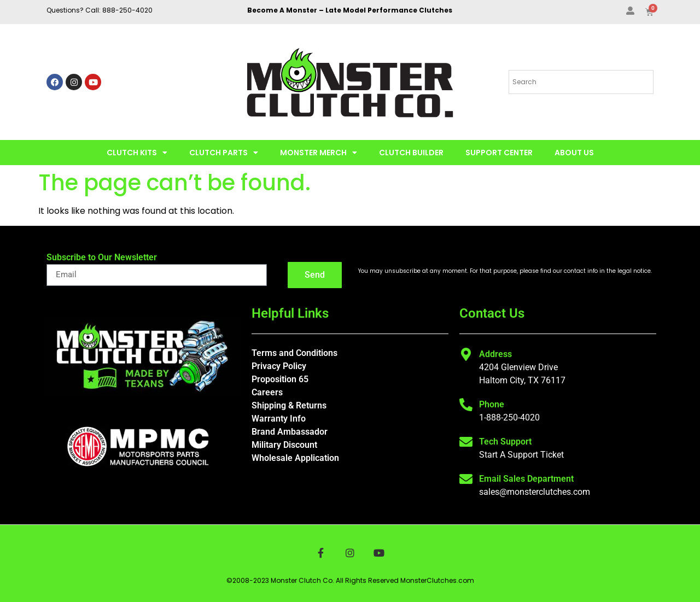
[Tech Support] (466, 442)
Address (495, 354)
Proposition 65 (280, 379)
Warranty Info (279, 419)
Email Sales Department (526, 479)
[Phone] (466, 405)
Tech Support (505, 442)
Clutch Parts (224, 153)
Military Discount (284, 445)
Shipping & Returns (289, 405)
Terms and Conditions (294, 353)
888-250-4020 (127, 10)
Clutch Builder (411, 153)
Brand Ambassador (290, 432)
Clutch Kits (137, 153)
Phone (492, 404)
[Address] (466, 354)
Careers (267, 392)
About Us (574, 153)
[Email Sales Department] (466, 479)
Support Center (499, 153)
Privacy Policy (279, 366)
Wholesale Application (295, 458)
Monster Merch (319, 153)
